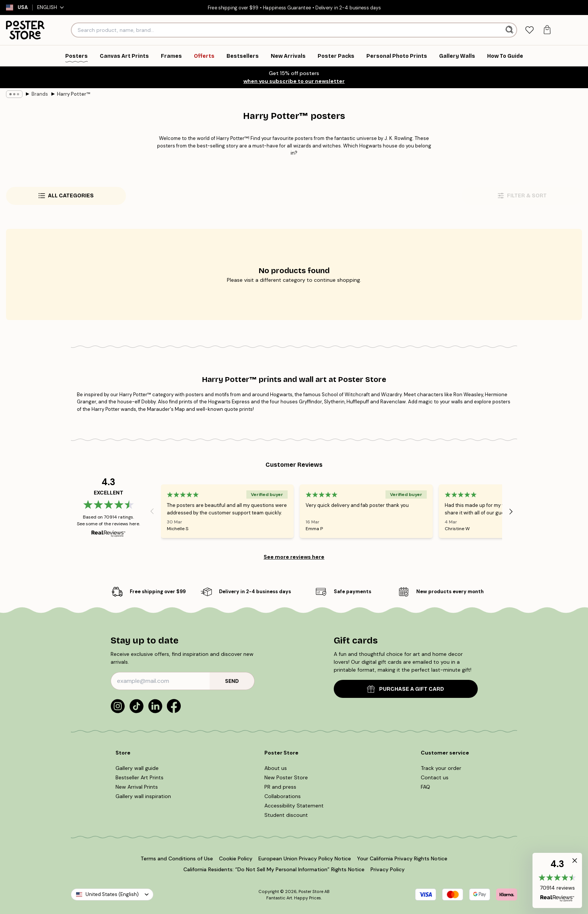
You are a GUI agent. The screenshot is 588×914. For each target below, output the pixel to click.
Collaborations (283, 796)
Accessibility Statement (294, 806)
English (50, 7)
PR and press (280, 787)
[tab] (529, 30)
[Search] (510, 30)
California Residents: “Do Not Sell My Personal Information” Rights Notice (274, 869)
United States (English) (112, 894)
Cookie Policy (236, 858)
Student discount (286, 815)
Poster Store (311, 891)
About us (276, 768)
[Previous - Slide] (152, 511)
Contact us (435, 777)
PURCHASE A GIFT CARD (406, 689)
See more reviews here (294, 557)
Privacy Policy (388, 869)
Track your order (441, 768)
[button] (557, 880)
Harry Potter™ (73, 94)
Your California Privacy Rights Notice (402, 858)
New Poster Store (286, 777)
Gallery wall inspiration (143, 796)
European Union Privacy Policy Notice (305, 858)
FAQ (425, 787)
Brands (40, 94)
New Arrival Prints (137, 787)
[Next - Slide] (511, 511)
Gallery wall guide (137, 768)
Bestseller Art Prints (139, 777)
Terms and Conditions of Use (177, 858)
